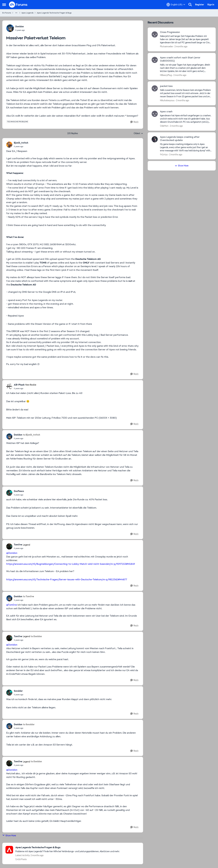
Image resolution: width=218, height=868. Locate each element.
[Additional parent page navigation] (16, 13)
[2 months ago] (180, 47)
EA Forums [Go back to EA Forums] (7, 13)
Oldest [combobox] (138, 133)
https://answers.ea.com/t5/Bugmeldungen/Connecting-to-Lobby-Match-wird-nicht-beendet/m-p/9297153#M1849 (71, 564)
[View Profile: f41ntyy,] (155, 139)
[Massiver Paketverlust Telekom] (21, 146)
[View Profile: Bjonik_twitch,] (9, 145)
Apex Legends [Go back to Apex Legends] (27, 13)
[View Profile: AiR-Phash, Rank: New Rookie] (9, 386)
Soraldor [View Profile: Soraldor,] (18, 691)
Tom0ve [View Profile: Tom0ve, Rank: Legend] (18, 545)
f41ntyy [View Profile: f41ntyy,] (164, 155)
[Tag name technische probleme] (18, 122)
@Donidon (12, 553)
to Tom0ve (28, 596)
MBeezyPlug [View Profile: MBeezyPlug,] (166, 75)
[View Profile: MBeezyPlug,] (155, 60)
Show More (9, 835)
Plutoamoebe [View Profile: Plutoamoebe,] (166, 46)
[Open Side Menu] (4, 5)
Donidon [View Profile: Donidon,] (20, 27)
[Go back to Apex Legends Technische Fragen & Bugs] (68, 848)
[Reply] (134, 122)
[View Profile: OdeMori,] (155, 114)
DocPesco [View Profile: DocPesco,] (19, 491)
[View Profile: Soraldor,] (9, 693)
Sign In (211, 5)
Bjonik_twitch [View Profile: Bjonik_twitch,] (21, 143)
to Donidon (36, 636)
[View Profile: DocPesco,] (9, 493)
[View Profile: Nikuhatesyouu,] (155, 88)
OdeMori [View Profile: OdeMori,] (164, 126)
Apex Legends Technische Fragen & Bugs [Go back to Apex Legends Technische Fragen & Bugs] (54, 13)
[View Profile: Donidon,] (10, 28)
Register (200, 5)
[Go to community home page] (18, 5)
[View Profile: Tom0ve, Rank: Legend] (9, 546)
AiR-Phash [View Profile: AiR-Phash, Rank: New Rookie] (19, 385)
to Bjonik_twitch (32, 435)
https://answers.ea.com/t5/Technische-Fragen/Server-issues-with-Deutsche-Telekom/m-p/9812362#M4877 (67, 579)
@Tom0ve (12, 605)
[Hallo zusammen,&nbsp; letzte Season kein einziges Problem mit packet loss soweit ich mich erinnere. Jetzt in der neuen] (186, 93)
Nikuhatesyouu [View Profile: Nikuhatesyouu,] (167, 100)
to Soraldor (29, 724)
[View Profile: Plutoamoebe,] (155, 34)
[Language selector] (176, 5)
